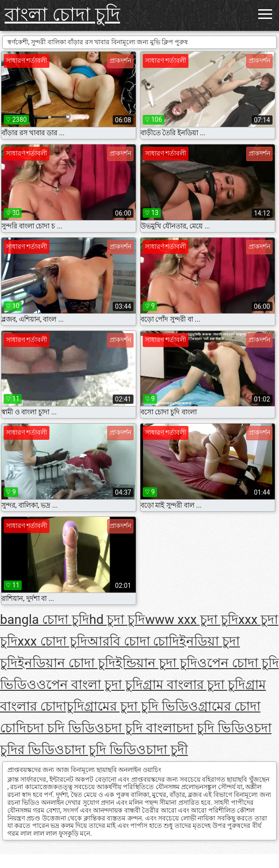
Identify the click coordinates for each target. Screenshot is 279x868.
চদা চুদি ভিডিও (215, 728)
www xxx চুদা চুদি (192, 620)
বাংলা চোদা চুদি (62, 15)
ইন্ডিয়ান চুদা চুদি (156, 663)
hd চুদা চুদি (117, 620)
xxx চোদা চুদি (52, 641)
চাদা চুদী (167, 750)
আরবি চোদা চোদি (133, 641)
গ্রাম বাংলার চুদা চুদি (194, 685)
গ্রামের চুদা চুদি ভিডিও (141, 706)
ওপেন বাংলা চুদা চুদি (90, 685)
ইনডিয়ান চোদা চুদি (67, 663)
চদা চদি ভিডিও (65, 728)
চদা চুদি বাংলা (140, 728)
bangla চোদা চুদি (45, 620)
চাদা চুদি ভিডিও (105, 750)
